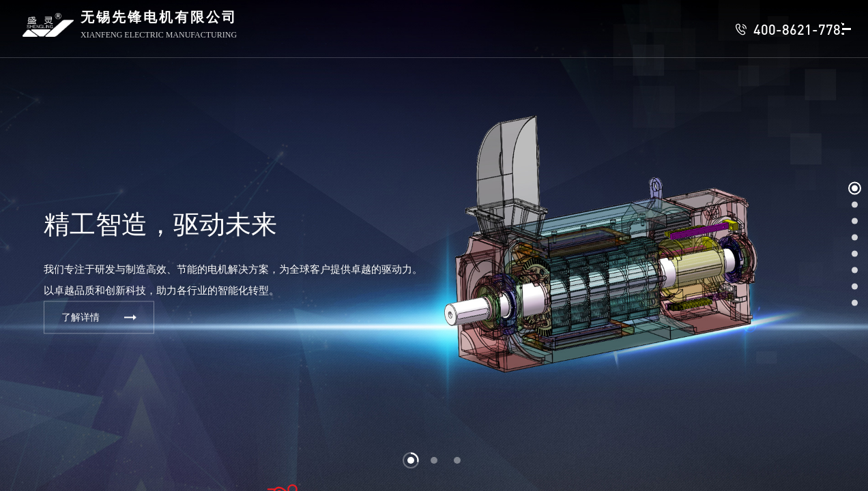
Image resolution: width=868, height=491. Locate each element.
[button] (411, 460)
